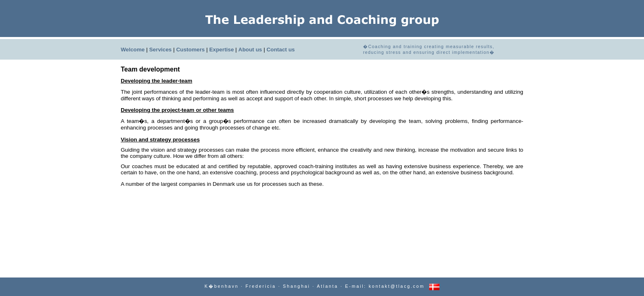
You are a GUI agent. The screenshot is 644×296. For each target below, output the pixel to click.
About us (250, 50)
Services (160, 50)
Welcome (133, 50)
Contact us (281, 50)
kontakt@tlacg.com (397, 286)
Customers (191, 50)
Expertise (221, 50)
